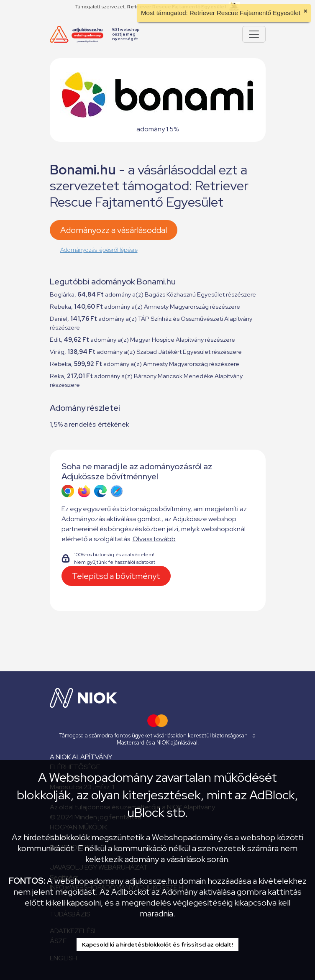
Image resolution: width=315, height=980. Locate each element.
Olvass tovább (154, 539)
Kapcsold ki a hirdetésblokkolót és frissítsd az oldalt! (157, 944)
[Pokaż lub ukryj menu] (254, 34)
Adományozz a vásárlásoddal (114, 230)
